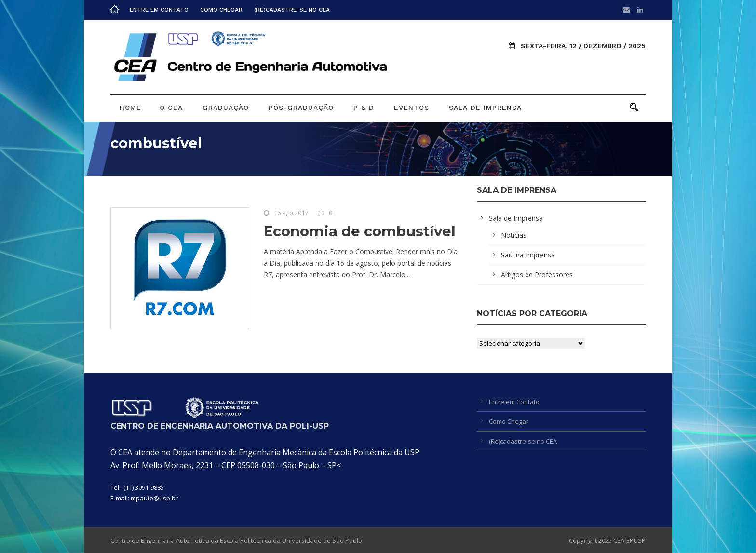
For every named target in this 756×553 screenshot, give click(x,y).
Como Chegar (221, 10)
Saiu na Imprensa (528, 255)
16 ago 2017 (291, 213)
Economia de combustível (360, 231)
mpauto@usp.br (154, 498)
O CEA (171, 108)
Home (130, 108)
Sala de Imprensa (485, 108)
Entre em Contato (159, 10)
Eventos (412, 108)
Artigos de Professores (537, 275)
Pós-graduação (301, 108)
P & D (364, 108)
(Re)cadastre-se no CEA (292, 10)
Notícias (514, 235)
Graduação (226, 108)
